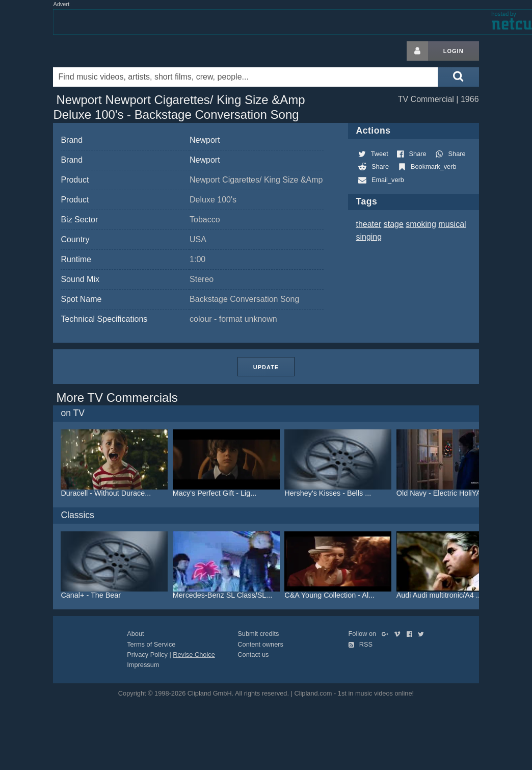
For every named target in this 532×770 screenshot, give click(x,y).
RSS (360, 644)
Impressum (143, 665)
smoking (421, 224)
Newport (205, 140)
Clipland (107, 51)
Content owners (260, 644)
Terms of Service (151, 644)
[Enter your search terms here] (245, 77)
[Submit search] (458, 77)
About (135, 634)
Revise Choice (194, 655)
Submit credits (258, 634)
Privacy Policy (147, 655)
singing (369, 237)
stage (394, 224)
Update (266, 367)
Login (454, 51)
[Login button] (417, 51)
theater (368, 224)
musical (452, 224)
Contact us (253, 655)
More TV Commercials (117, 397)
